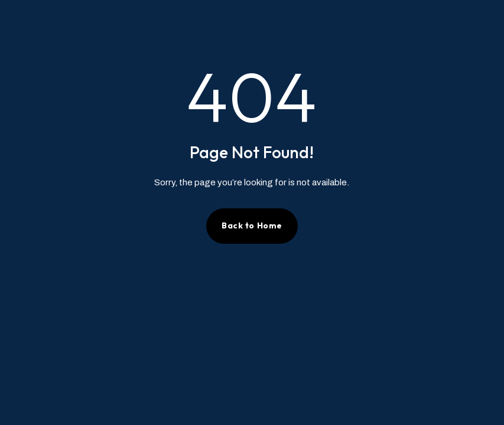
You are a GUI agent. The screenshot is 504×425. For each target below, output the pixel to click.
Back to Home (252, 225)
